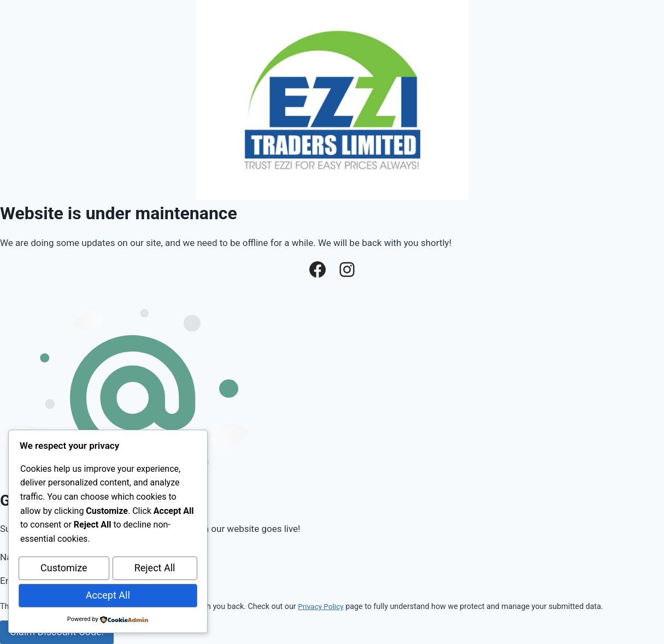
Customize (64, 570)
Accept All (108, 596)
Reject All (155, 570)
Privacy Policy (322, 606)
